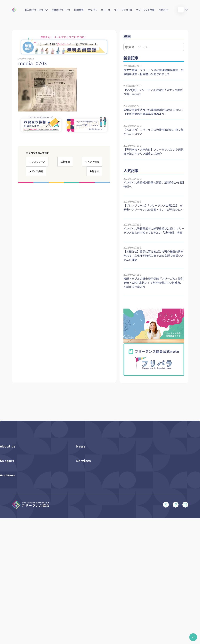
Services (84, 494)
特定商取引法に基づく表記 (15, 556)
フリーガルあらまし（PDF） (16, 536)
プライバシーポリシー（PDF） (18, 549)
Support (7, 494)
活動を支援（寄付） (11, 462)
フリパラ (92, 10)
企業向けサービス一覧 (89, 522)
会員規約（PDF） (10, 542)
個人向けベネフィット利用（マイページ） (100, 516)
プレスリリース (37, 161)
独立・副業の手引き (11, 583)
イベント (81, 468)
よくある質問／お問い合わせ (16, 503)
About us (8, 446)
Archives (8, 568)
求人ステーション (86, 529)
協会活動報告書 (9, 590)
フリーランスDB (86, 503)
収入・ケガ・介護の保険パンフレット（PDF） (27, 522)
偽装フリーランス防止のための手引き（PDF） (26, 603)
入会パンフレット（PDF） (15, 509)
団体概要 (79, 10)
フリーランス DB (123, 10)
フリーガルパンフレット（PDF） (19, 529)
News (81, 446)
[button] (193, 637)
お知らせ (94, 171)
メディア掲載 (36, 171)
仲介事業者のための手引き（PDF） (20, 597)
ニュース (106, 10)
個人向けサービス (34, 10)
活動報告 (65, 161)
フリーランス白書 (145, 10)
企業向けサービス (61, 10)
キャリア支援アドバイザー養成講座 (96, 536)
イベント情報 (92, 161)
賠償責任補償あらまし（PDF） (18, 516)
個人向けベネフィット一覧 (91, 509)
